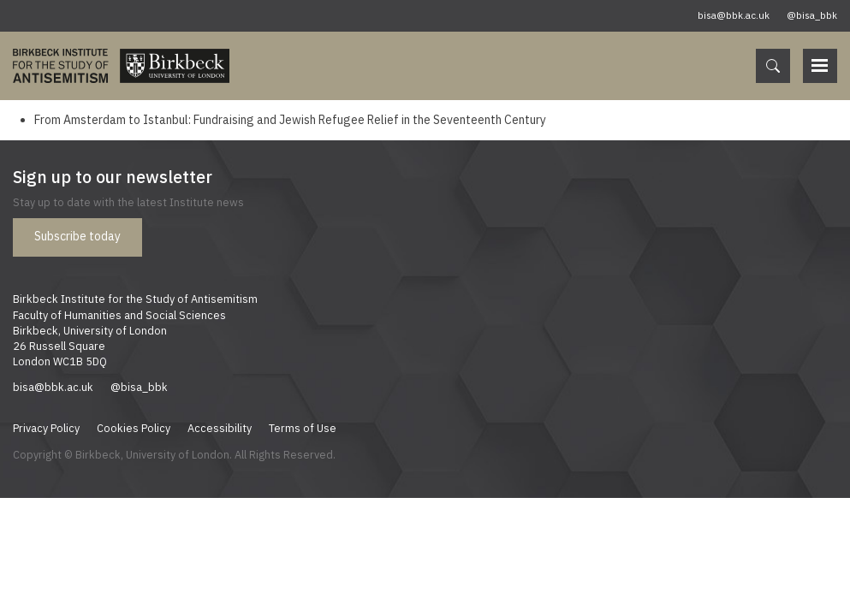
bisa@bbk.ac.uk (734, 15)
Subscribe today (77, 236)
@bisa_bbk (812, 15)
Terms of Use (303, 428)
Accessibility (220, 428)
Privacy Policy (46, 428)
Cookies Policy (134, 428)
